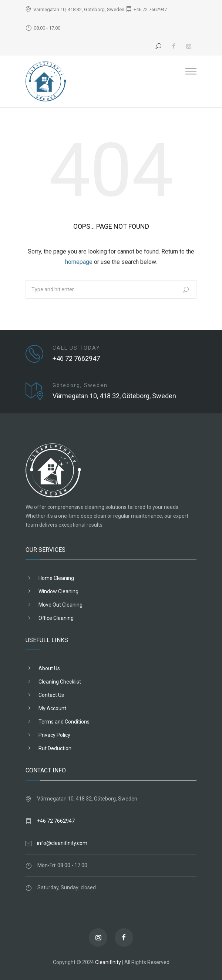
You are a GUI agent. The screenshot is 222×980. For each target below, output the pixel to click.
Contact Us (51, 695)
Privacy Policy (54, 735)
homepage (79, 262)
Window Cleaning (58, 591)
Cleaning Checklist (60, 682)
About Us (49, 668)
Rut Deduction (55, 748)
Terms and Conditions (64, 722)
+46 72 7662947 (150, 9)
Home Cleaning (56, 578)
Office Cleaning (56, 618)
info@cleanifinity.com (62, 843)
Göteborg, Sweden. (81, 385)
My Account (52, 708)
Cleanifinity (108, 962)
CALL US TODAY (76, 348)
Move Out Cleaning (60, 605)
